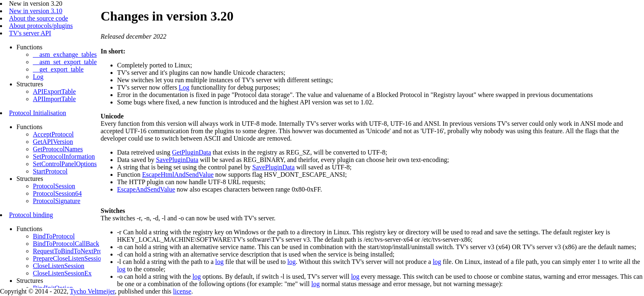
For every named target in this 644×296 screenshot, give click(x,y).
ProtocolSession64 (57, 193)
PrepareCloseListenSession (69, 258)
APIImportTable (54, 99)
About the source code (39, 18)
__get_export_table (58, 69)
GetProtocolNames (58, 149)
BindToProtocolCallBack (66, 244)
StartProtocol (50, 171)
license (182, 291)
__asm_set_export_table (65, 62)
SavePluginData (177, 160)
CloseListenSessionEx (62, 273)
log (219, 262)
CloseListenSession (59, 266)
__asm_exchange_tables (65, 54)
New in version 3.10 (36, 11)
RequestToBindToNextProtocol (74, 251)
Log (38, 77)
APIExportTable (54, 91)
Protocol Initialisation (38, 113)
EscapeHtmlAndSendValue (178, 175)
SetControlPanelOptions (65, 164)
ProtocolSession (54, 186)
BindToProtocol (54, 236)
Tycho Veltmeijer (92, 291)
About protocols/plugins (41, 26)
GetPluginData (192, 152)
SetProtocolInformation (64, 156)
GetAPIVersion (53, 142)
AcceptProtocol (53, 134)
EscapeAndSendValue (146, 189)
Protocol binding (31, 215)
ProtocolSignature (57, 201)
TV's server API (30, 33)
